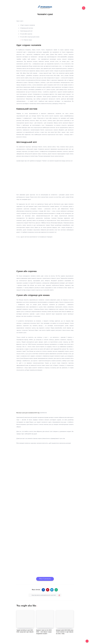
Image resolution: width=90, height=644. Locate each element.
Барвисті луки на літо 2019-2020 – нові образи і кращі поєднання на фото (44, 632)
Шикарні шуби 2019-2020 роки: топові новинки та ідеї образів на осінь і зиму (65, 632)
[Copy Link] (45, 595)
